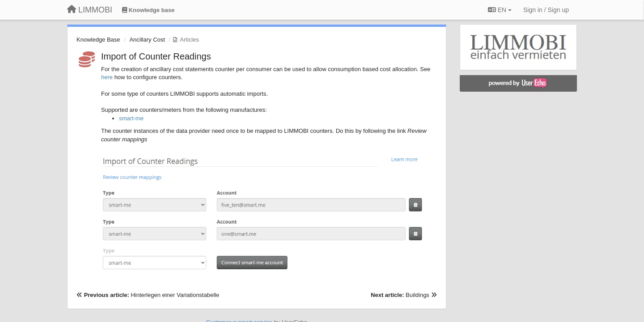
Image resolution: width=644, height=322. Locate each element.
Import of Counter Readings (156, 56)
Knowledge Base (98, 40)
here (107, 77)
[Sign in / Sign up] (546, 10)
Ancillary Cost (147, 40)
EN (500, 10)
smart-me (131, 118)
